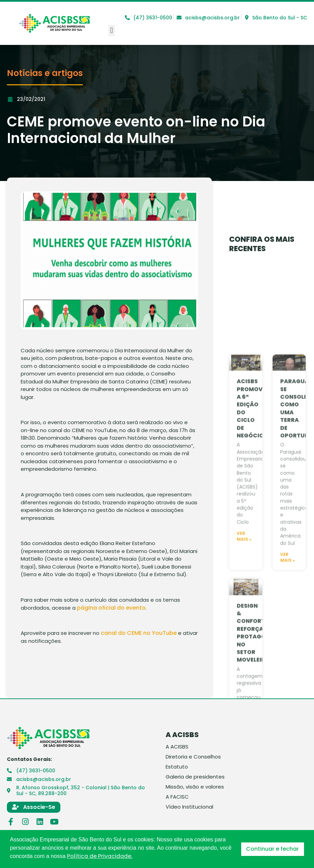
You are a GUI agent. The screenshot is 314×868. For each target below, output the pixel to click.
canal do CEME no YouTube (139, 633)
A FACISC (177, 797)
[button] (112, 31)
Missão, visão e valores (195, 787)
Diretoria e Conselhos (193, 757)
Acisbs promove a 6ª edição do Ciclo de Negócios (252, 595)
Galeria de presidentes (195, 777)
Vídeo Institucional (189, 807)
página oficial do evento (111, 608)
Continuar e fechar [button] (272, 849)
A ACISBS (177, 747)
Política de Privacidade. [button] (100, 856)
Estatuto (177, 767)
